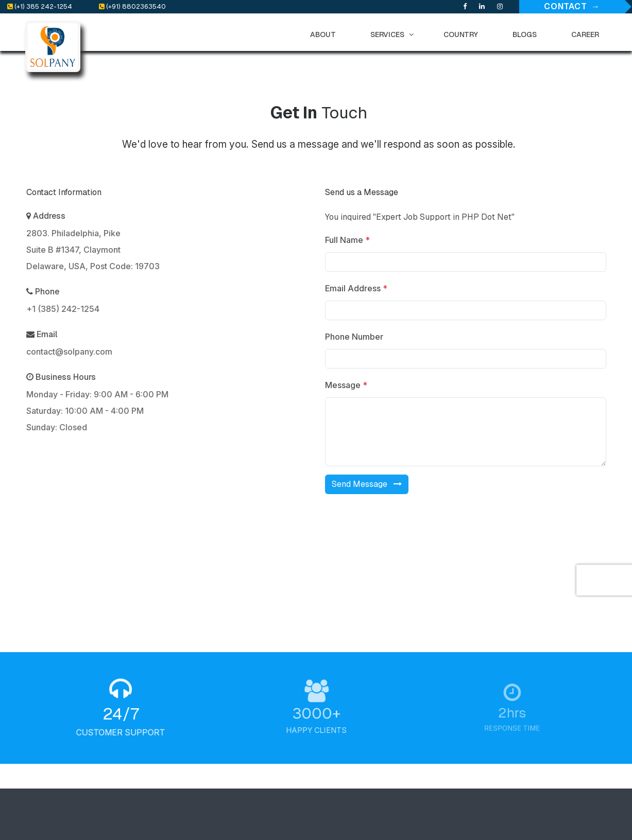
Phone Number (357, 337)
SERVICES (392, 34)
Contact (566, 6)
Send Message (369, 484)
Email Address (359, 288)
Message (349, 385)
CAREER (587, 34)
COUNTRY (463, 34)
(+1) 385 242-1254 (40, 6)
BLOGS (527, 34)
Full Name (350, 240)
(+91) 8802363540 (132, 6)
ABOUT (325, 34)
